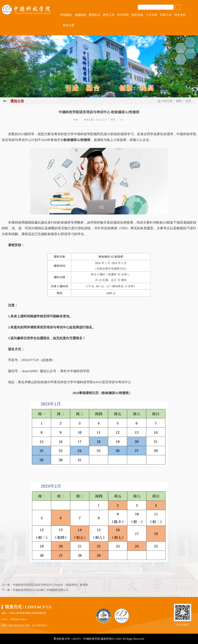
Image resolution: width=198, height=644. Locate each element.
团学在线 (137, 15)
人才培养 (152, 15)
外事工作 (166, 15)
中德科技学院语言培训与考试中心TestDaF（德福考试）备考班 (50, 585)
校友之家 (69, 25)
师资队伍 (95, 15)
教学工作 (109, 15)
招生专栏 (180, 15)
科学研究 (123, 15)
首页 (179, 101)
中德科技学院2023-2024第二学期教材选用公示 (41, 590)
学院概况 (66, 15)
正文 (188, 101)
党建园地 (80, 15)
